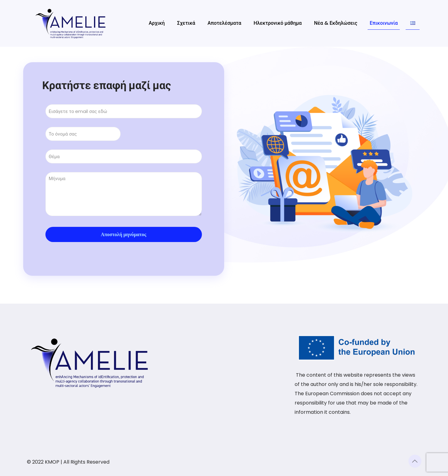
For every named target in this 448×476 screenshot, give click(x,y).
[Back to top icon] (415, 461)
